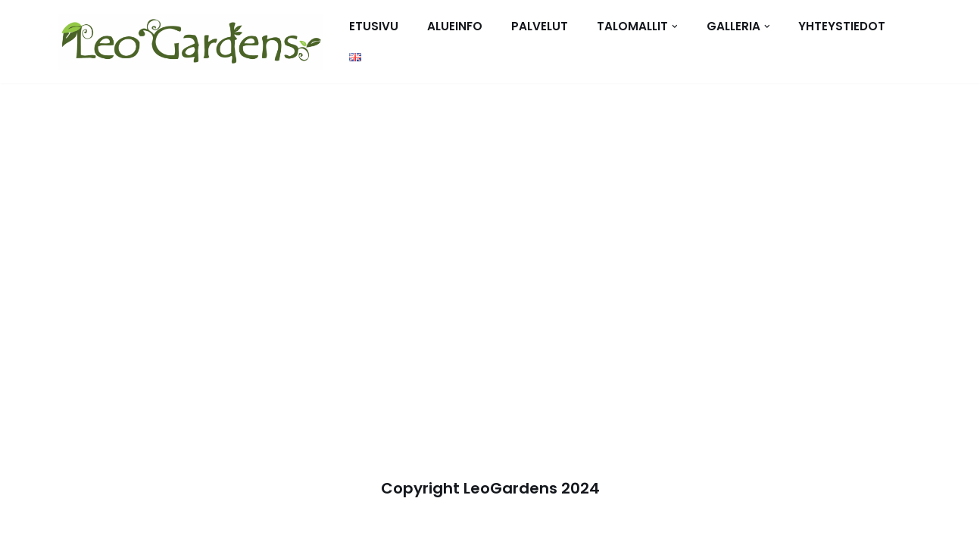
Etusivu (374, 26)
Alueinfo (455, 26)
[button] (675, 26)
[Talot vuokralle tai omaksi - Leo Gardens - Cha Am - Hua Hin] (191, 42)
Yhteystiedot (842, 26)
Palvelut (540, 26)
